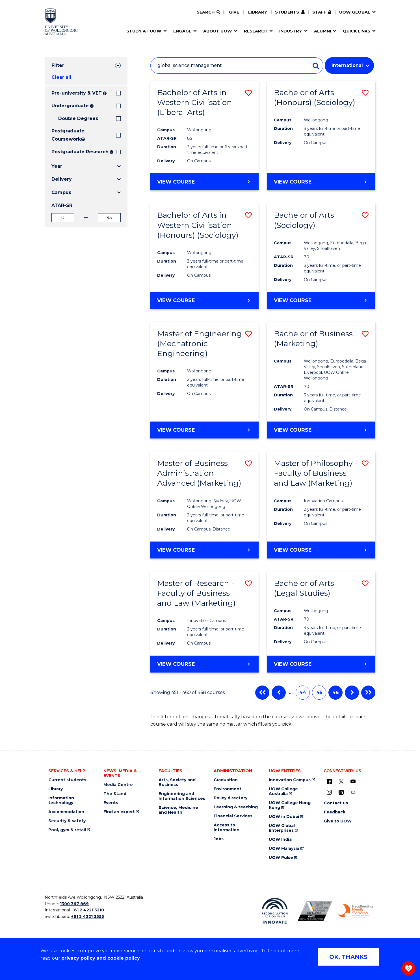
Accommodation (66, 812)
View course (176, 182)
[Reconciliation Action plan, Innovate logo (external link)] (275, 911)
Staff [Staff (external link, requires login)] (319, 12)
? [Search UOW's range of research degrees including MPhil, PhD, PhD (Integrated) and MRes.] (112, 152)
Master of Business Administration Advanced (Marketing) (199, 473)
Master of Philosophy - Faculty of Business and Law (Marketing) (316, 473)
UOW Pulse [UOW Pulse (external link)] (281, 858)
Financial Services (233, 816)
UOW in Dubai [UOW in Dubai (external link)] (284, 817)
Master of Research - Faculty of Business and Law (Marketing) (196, 593)
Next (352, 693)
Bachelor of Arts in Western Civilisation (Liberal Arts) (195, 102)
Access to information (227, 828)
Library (258, 12)
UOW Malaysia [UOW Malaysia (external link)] (284, 849)
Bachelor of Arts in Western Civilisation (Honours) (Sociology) (198, 225)
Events (111, 803)
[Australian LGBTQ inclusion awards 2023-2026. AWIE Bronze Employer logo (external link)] (315, 911)
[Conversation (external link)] (353, 792)
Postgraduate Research (80, 152)
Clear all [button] (61, 77)
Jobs (219, 839)
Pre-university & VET (77, 93)
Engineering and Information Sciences (182, 796)
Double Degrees (78, 118)
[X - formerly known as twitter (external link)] (341, 781)
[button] (248, 93)
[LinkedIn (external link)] (341, 792)
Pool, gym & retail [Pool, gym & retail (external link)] (67, 830)
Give (234, 12)
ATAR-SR (62, 205)
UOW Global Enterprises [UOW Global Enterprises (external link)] (282, 828)
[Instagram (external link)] (329, 792)
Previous (279, 693)
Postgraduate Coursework (66, 135)
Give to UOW (338, 821)
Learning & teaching (236, 807)
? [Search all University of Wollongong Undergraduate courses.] (92, 106)
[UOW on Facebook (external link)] (329, 781)
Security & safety (67, 821)
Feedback (335, 812)
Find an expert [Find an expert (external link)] (119, 812)
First (262, 693)
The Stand (115, 794)
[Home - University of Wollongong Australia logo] (61, 22)
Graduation (226, 780)
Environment (228, 789)
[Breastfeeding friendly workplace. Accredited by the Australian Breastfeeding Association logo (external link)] (355, 911)
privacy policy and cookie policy (101, 958)
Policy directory (230, 798)
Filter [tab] (58, 65)
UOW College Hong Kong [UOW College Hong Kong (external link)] (290, 805)
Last (368, 693)
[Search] (208, 12)
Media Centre (118, 785)
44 (303, 692)
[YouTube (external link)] (353, 781)
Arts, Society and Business (177, 782)
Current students (67, 780)
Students (287, 12)
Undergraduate (70, 106)
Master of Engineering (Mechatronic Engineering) (200, 343)
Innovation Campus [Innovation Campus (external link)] (290, 780)
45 (319, 692)
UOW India (280, 840)
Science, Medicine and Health (178, 810)
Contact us (336, 803)
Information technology (61, 800)
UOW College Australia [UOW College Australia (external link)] (283, 791)
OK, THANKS (348, 957)
